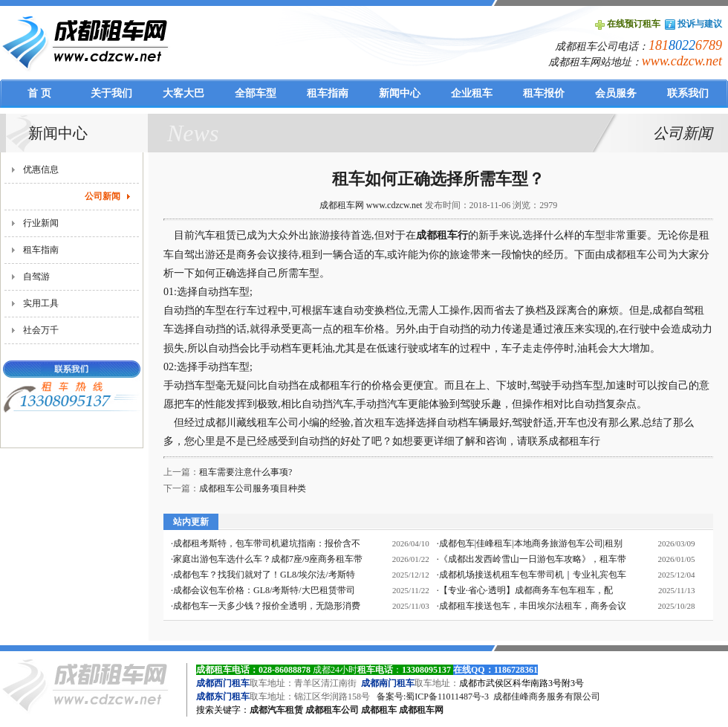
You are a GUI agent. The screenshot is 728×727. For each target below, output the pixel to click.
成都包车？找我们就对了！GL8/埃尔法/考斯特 (264, 575)
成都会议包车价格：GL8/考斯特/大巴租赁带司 (264, 590)
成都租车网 (421, 710)
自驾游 (36, 277)
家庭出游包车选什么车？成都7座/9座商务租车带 (268, 559)
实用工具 (41, 303)
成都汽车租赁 (276, 710)
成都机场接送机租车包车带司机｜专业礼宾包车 (533, 575)
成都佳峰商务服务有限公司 (547, 697)
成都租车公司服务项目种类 (253, 488)
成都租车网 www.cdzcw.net (371, 205)
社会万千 (41, 330)
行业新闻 (41, 223)
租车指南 (41, 250)
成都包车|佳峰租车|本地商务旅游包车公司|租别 (531, 543)
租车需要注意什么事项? (246, 472)
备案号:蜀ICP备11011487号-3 (433, 697)
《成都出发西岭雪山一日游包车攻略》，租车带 (533, 559)
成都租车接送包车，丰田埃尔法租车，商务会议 (533, 606)
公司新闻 (103, 196)
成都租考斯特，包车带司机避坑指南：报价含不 (267, 543)
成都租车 (379, 710)
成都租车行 (442, 235)
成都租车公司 (332, 710)
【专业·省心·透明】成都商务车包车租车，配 (526, 590)
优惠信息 (41, 169)
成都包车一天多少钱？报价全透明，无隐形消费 (267, 606)
